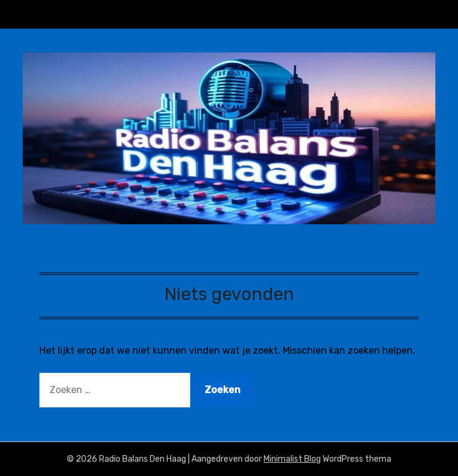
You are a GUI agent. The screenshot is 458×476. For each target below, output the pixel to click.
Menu (423, 14)
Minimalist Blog (292, 459)
